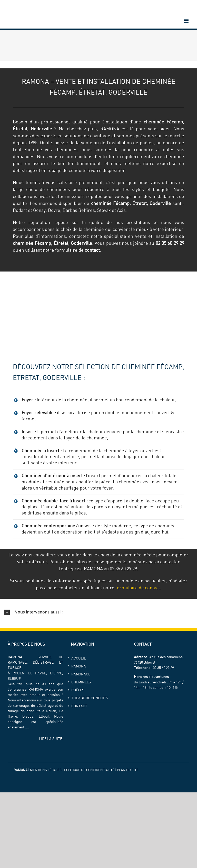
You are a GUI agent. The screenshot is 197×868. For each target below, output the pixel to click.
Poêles (78, 690)
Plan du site (128, 770)
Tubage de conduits (90, 698)
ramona (79, 666)
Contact (79, 706)
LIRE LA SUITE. (51, 739)
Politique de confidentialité (89, 770)
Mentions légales (46, 770)
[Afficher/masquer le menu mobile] (187, 21)
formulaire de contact (138, 588)
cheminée (154, 122)
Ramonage (81, 674)
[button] (98, 612)
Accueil (79, 658)
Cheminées (81, 682)
